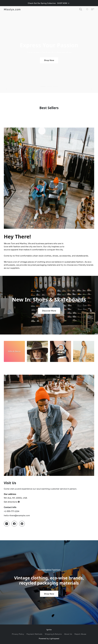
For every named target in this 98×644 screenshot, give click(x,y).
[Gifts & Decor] (14, 351)
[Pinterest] (22, 524)
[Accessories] (37, 351)
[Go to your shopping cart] (89, 9)
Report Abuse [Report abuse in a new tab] (80, 634)
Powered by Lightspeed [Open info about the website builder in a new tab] (49, 638)
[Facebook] (14, 524)
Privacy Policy (18, 634)
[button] (12, 9)
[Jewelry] (61, 351)
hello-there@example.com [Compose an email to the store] (17, 515)
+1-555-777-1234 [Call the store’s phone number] (12, 511)
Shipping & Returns (53, 634)
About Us (68, 634)
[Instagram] (7, 524)
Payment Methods (34, 634)
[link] (64, 3)
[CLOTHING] (84, 351)
